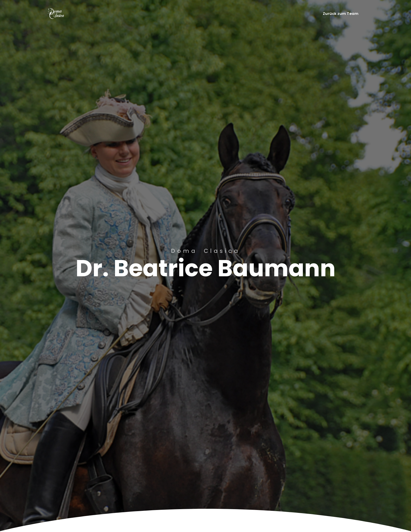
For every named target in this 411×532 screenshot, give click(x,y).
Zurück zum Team (341, 14)
